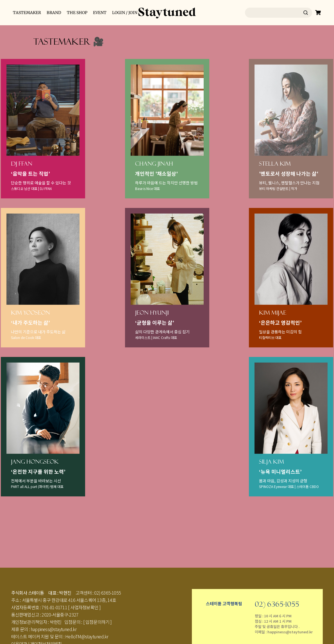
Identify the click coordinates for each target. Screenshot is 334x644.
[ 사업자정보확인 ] (84, 607)
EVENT (100, 13)
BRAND (54, 13)
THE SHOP (77, 13)
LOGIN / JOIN (125, 13)
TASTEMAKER (27, 13)
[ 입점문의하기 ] (97, 622)
